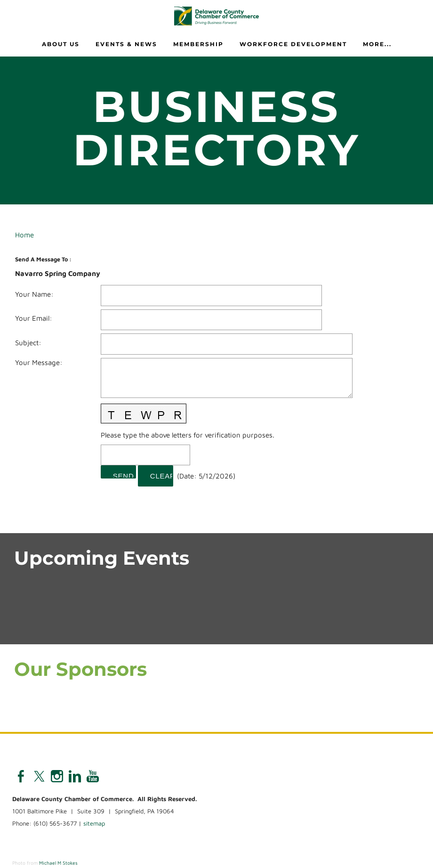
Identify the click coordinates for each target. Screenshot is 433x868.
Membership (198, 44)
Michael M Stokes (58, 863)
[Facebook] (21, 776)
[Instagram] (57, 776)
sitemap (94, 823)
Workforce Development (293, 44)
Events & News (126, 44)
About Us (61, 44)
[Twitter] (39, 776)
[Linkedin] (75, 776)
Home (24, 235)
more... (377, 44)
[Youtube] (93, 776)
